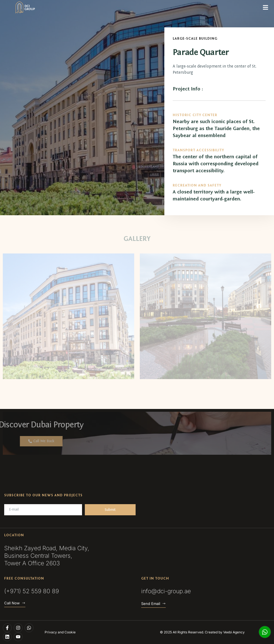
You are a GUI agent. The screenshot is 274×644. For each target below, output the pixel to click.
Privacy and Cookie (60, 632)
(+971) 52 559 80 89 (32, 591)
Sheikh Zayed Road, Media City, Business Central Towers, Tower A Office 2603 (47, 556)
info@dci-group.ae (166, 591)
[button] (265, 8)
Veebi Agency (234, 632)
